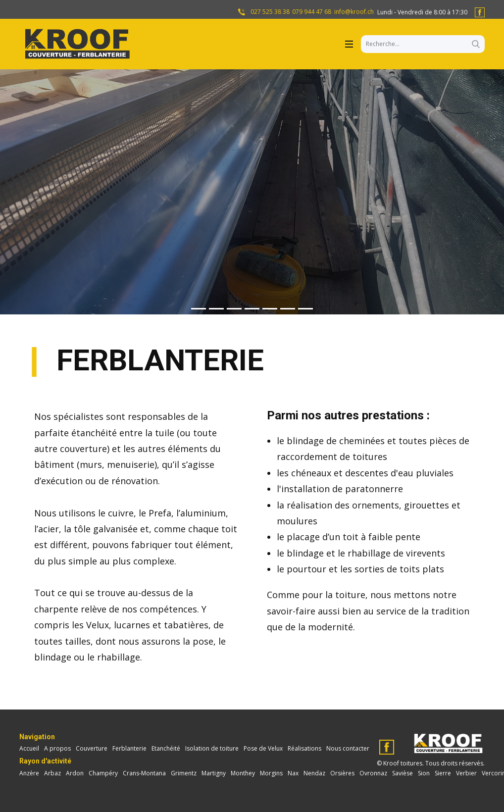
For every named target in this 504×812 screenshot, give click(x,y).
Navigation (37, 737)
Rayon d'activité (45, 761)
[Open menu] (349, 44)
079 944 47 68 (312, 12)
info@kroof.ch (354, 12)
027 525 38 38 (269, 12)
